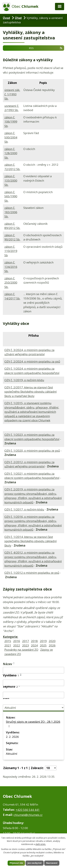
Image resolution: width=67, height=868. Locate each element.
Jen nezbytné (35, 863)
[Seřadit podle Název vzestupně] (14, 663)
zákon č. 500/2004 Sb (11, 137)
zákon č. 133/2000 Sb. (11, 180)
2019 (43, 641)
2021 (8, 645)
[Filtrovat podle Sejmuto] (33, 695)
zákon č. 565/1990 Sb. (11, 196)
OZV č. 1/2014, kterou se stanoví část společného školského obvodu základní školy (31, 541)
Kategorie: (10, 637)
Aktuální (12, 754)
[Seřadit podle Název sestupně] (14, 664)
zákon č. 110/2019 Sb (11, 251)
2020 (52, 641)
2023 (26, 645)
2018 (34, 641)
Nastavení (52, 863)
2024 (34, 645)
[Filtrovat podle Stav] (33, 708)
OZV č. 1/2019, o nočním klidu (24, 380)
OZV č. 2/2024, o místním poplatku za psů (32, 361)
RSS (46, 48)
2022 (17, 645)
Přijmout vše (16, 863)
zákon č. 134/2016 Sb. (11, 267)
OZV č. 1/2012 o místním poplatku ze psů (32, 573)
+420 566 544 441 (28, 810)
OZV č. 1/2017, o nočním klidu (24, 509)
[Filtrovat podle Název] (33, 670)
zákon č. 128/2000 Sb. (11, 153)
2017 (26, 641)
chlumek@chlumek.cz (28, 815)
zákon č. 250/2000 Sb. (11, 283)
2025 (43, 645)
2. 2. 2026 (12, 737)
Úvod (6, 18)
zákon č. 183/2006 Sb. (11, 212)
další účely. (41, 844)
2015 (8, 641)
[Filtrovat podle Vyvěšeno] (33, 683)
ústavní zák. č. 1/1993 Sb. (12, 94)
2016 (17, 641)
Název (8, 664)
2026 (52, 645)
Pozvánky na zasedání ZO (21, 650)
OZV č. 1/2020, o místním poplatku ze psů (32, 451)
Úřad (18, 18)
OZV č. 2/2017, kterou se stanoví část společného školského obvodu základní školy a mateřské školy (31, 392)
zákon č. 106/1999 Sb (11, 122)
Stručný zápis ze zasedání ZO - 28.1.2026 (33, 724)
